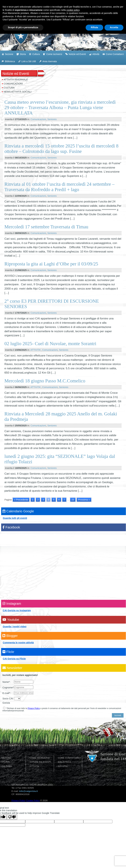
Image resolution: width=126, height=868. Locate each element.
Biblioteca (10, 61)
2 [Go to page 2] (38, 500)
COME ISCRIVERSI (40, 758)
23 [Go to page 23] (73, 500)
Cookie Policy (33, 800)
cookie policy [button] (73, 844)
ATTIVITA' (36, 350)
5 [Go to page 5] (54, 500)
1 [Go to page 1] (33, 500)
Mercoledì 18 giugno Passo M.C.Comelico (45, 381)
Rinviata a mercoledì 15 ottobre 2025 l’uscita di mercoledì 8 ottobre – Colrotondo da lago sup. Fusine (61, 149)
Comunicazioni (13, 84)
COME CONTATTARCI (69, 758)
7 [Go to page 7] (64, 500)
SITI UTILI (63, 766)
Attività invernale (16, 80)
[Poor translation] (12, 817)
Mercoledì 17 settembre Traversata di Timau (46, 227)
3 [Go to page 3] (43, 500)
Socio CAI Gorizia (8, 701)
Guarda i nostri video (15, 627)
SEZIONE (6, 758)
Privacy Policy (34, 708)
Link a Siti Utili (29, 61)
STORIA (5, 762)
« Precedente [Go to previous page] (21, 500)
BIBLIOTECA (64, 762)
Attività (96, 54)
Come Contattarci (115, 54)
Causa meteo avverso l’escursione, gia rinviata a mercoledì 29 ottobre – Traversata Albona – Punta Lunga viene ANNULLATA (60, 107)
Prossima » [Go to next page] (84, 500)
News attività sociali (17, 92)
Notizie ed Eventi (77, 54)
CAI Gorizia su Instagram (17, 610)
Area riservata (50, 61)
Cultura (36, 54)
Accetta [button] (114, 862)
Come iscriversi (54, 54)
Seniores (52, 119)
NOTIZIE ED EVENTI (40, 762)
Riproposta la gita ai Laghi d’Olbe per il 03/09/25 (51, 264)
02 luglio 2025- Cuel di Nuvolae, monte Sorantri (50, 344)
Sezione (9, 54)
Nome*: (6, 682)
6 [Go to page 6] (59, 500)
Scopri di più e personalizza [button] (23, 862)
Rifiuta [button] (94, 862)
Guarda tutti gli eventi (15, 518)
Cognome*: (8, 688)
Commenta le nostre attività (18, 643)
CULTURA (7, 766)
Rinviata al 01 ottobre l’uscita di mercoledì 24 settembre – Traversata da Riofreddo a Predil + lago (59, 187)
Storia (23, 54)
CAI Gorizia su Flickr (14, 659)
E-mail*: (7, 693)
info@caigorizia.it (28, 791)
